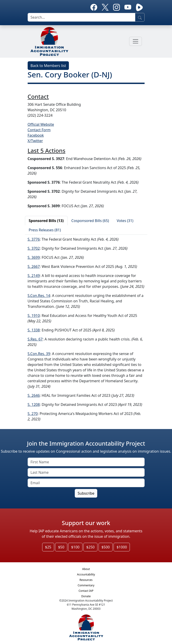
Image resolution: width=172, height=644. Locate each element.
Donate (86, 596)
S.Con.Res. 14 (39, 296)
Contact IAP (86, 591)
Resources (86, 580)
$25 (48, 547)
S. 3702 (34, 248)
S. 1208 (34, 405)
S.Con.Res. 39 (39, 354)
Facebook (36, 135)
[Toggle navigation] (136, 41)
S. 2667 (34, 266)
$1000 (122, 547)
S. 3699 (34, 257)
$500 (106, 547)
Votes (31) (125, 221)
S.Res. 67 (35, 339)
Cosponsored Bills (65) (90, 221)
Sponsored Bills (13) (46, 221)
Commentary (86, 585)
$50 (61, 547)
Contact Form (39, 130)
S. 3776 (34, 239)
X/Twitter (35, 141)
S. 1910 (34, 316)
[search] (81, 17)
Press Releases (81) (45, 230)
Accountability (86, 574)
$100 (75, 547)
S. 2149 (34, 276)
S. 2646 (34, 395)
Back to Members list (48, 66)
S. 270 (33, 414)
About (86, 569)
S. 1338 (34, 330)
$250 (91, 547)
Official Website (41, 124)
